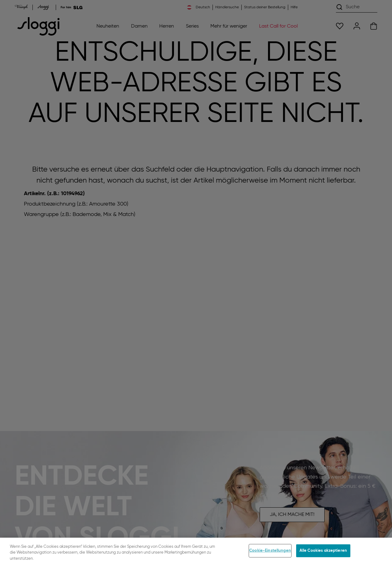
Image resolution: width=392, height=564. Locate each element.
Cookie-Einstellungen (270, 554)
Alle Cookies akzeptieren (323, 554)
